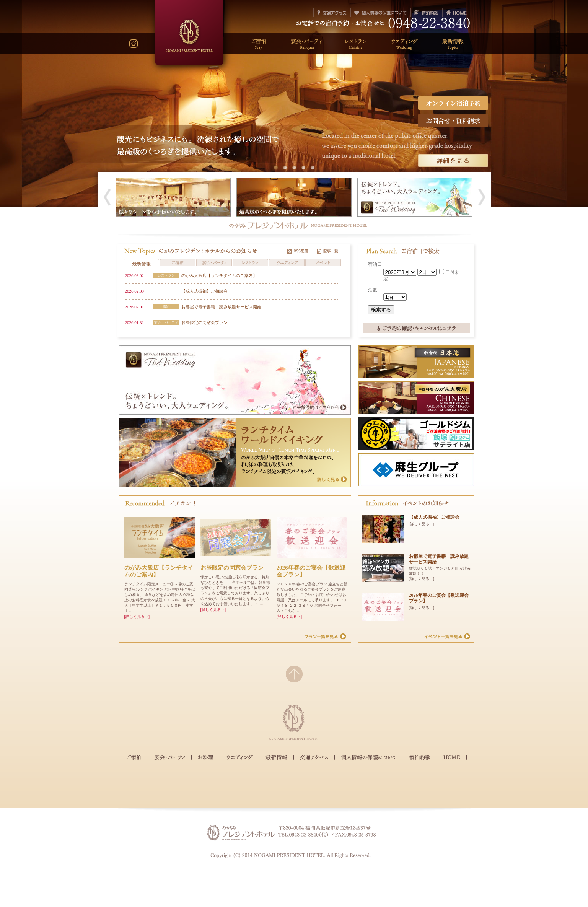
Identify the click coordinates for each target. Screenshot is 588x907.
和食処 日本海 (416, 370)
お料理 (206, 758)
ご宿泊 (134, 758)
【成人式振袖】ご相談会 (204, 291)
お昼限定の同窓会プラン (204, 322)
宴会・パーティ (170, 758)
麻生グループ (416, 478)
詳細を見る (453, 160)
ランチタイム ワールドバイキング (235, 474)
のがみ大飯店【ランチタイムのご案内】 (219, 275)
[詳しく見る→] (137, 616)
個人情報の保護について (369, 758)
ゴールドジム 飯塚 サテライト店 (416, 442)
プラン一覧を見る (325, 638)
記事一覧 (328, 252)
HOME (452, 757)
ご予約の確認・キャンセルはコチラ (416, 330)
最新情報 (276, 758)
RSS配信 (298, 252)
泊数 (373, 290)
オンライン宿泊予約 (453, 103)
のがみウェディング (235, 402)
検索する (381, 310)
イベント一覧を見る (447, 638)
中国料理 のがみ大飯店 (416, 406)
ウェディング (239, 758)
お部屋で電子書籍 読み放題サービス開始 (221, 307)
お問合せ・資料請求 (453, 121)
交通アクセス (314, 758)
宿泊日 (375, 264)
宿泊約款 (420, 758)
